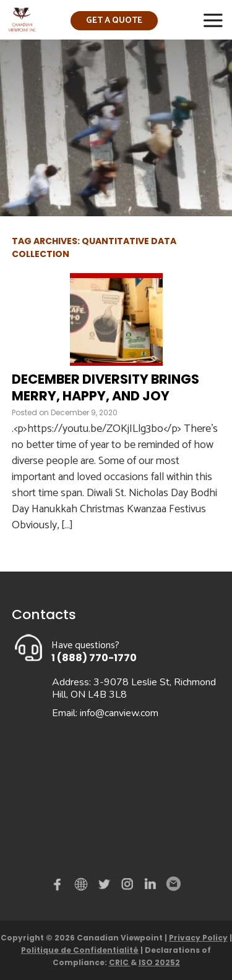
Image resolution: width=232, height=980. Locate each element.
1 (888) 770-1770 (94, 658)
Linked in (150, 887)
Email (173, 884)
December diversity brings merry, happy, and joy (105, 387)
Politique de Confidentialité (80, 950)
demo (83, 884)
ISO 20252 (159, 962)
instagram (128, 887)
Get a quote (114, 21)
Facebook (60, 887)
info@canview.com (119, 713)
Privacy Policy (198, 938)
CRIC (120, 962)
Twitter (106, 887)
